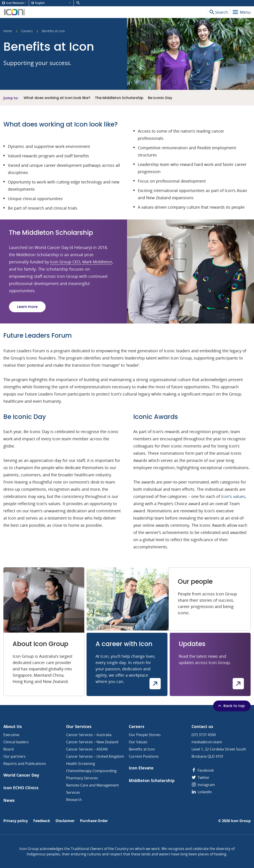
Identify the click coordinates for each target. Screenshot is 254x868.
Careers (27, 31)
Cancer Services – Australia (89, 735)
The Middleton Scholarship (119, 98)
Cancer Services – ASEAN (87, 749)
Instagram (203, 785)
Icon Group (241, 821)
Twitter (201, 778)
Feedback (42, 821)
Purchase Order (94, 821)
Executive (11, 735)
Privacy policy (16, 821)
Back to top (231, 706)
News (9, 800)
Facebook (203, 770)
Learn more (27, 307)
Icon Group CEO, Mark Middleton (81, 262)
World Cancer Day (21, 775)
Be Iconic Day (160, 98)
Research (74, 800)
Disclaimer (65, 821)
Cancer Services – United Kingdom (95, 756)
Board (9, 749)
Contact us (202, 727)
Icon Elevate (141, 768)
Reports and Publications (25, 764)
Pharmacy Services (82, 778)
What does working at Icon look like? (57, 98)
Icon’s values (233, 496)
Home (8, 31)
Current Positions (144, 756)
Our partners (14, 756)
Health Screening (81, 764)
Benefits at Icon (142, 749)
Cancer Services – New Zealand (92, 742)
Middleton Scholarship (152, 781)
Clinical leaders (16, 742)
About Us (13, 727)
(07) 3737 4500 (204, 735)
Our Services (79, 727)
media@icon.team (207, 742)
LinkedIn (202, 792)
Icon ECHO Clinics (21, 788)
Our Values (138, 742)
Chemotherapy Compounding (91, 771)
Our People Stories (145, 735)
